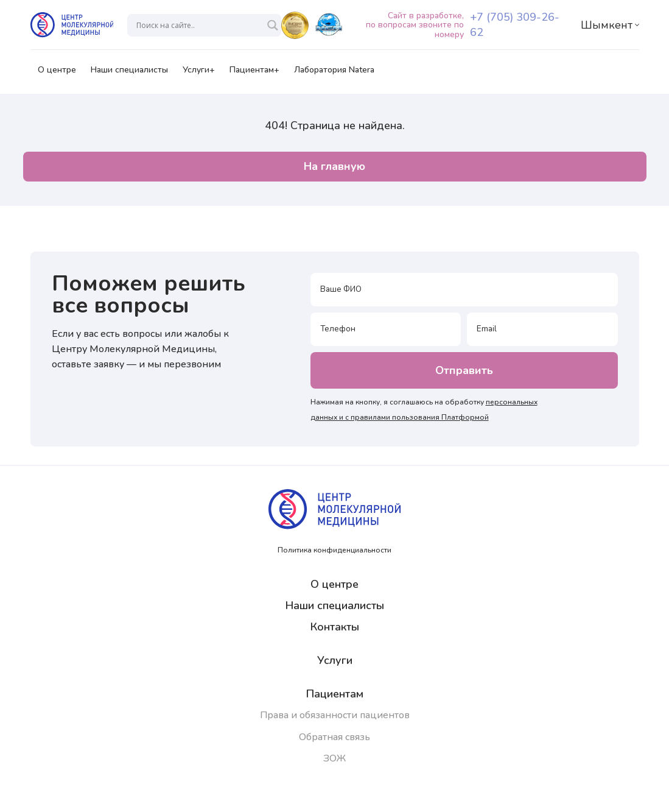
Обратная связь (334, 737)
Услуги (335, 660)
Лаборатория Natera (334, 74)
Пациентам (335, 694)
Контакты (335, 627)
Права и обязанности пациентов (335, 715)
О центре (57, 74)
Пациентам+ (254, 74)
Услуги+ (199, 74)
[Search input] (199, 25)
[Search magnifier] (273, 25)
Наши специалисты (129, 74)
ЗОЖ (334, 758)
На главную (334, 166)
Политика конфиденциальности (334, 550)
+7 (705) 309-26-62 (515, 25)
